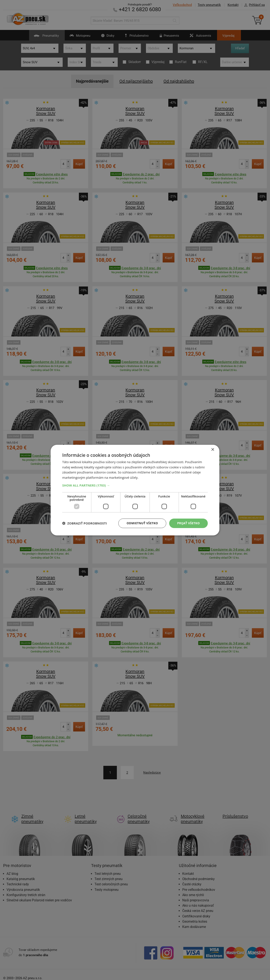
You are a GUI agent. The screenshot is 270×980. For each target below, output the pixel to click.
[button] (135, 485)
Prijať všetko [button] (188, 523)
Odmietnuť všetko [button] (142, 523)
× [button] (213, 450)
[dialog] (135, 490)
